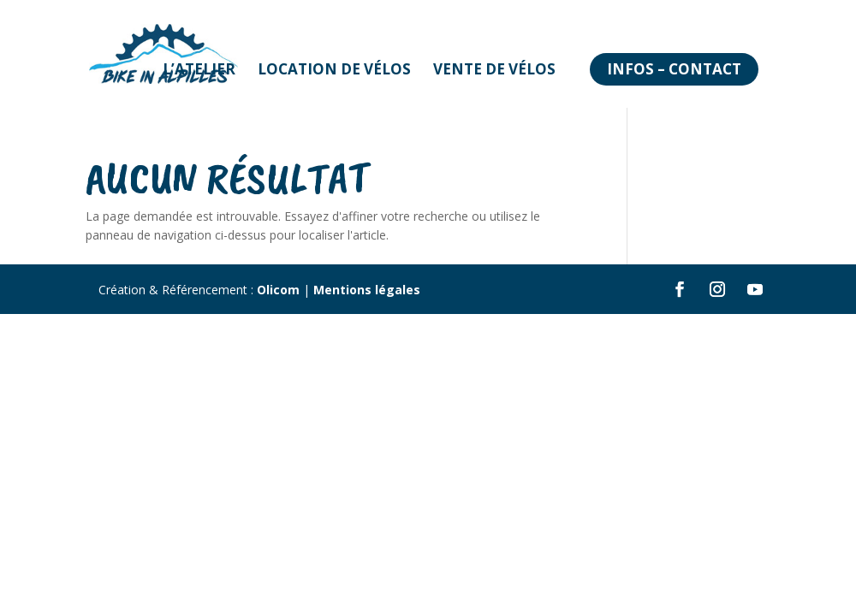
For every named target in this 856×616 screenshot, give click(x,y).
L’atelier (199, 69)
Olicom (278, 290)
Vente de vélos (494, 69)
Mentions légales (367, 290)
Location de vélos (334, 69)
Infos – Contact (674, 69)
